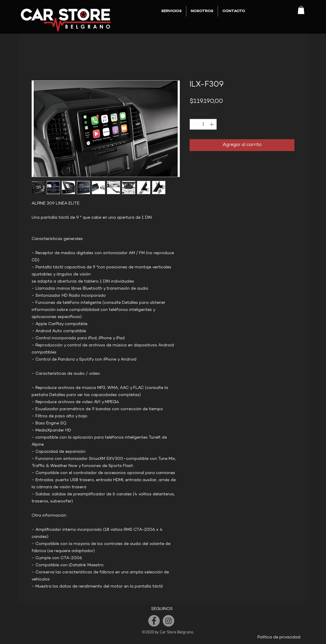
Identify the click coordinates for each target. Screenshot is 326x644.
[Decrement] (194, 124)
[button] (301, 10)
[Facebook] (154, 621)
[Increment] (212, 124)
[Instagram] (168, 621)
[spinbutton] (203, 124)
